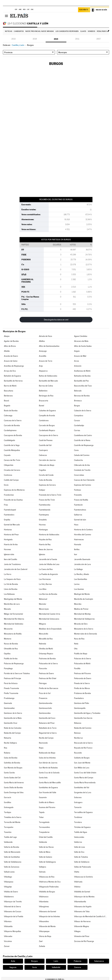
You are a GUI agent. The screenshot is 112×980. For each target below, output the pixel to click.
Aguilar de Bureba (11, 341)
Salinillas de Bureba (12, 763)
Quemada (8, 703)
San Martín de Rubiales (48, 768)
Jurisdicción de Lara (82, 564)
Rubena (7, 753)
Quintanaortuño (45, 708)
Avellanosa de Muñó (82, 371)
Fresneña (78, 495)
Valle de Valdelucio (82, 862)
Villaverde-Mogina (82, 926)
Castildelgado (9, 440)
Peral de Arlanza (11, 683)
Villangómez (44, 907)
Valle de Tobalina (81, 857)
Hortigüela (8, 540)
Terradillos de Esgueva (83, 812)
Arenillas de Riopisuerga (14, 366)
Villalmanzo (44, 897)
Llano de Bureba (11, 589)
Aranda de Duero (11, 356)
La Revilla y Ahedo (82, 574)
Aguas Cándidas (81, 336)
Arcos (76, 361)
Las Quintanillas (81, 579)
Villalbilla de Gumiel (82, 892)
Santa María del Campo (84, 778)
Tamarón (78, 807)
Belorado (78, 391)
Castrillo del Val (45, 445)
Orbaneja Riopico (46, 654)
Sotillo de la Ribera (47, 802)
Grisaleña (43, 520)
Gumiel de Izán (80, 520)
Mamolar (43, 604)
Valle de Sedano (45, 857)
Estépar (42, 490)
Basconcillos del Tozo (83, 386)
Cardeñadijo (79, 425)
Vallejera (43, 867)
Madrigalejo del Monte (13, 599)
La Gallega (78, 569)
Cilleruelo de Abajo (47, 465)
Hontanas (8, 530)
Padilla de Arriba (11, 659)
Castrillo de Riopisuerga (84, 445)
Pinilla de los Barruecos (49, 688)
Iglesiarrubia (9, 554)
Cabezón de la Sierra (83, 411)
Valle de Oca (79, 852)
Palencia (78, 961)
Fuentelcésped (10, 510)
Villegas (77, 931)
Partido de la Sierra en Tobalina (17, 673)
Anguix (77, 351)
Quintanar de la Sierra (13, 713)
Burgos (77, 406)
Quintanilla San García (83, 718)
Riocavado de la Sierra (83, 743)
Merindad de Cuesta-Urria (50, 614)
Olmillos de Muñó (46, 649)
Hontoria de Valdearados (49, 535)
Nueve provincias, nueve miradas (40, 31)
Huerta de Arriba (11, 544)
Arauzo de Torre (46, 361)
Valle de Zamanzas (12, 867)
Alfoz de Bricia (10, 346)
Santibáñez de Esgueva (48, 788)
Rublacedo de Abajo (47, 753)
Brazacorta (44, 401)
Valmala (42, 872)
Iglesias (42, 554)
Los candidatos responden (67, 31)
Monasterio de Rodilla (13, 634)
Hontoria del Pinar (11, 535)
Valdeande (8, 842)
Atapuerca (43, 371)
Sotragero (78, 802)
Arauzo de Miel (80, 356)
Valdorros (78, 842)
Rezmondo (43, 743)
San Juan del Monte (82, 763)
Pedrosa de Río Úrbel (48, 678)
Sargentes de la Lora (83, 792)
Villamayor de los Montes (84, 897)
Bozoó (6, 401)
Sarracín (8, 797)
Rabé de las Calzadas (13, 728)
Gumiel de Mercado (12, 525)
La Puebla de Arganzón (48, 574)
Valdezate (43, 842)
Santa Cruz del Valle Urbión (85, 773)
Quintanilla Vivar (11, 723)
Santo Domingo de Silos (14, 792)
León (56, 961)
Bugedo (7, 406)
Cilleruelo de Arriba (82, 465)
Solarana (78, 797)
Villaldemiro (9, 897)
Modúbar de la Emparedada (50, 629)
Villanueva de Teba (82, 912)
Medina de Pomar (81, 609)
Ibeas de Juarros (46, 549)
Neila (76, 644)
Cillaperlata (9, 465)
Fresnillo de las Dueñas (13, 500)
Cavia (76, 450)
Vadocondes (79, 837)
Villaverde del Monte (47, 926)
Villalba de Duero (11, 892)
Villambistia (44, 902)
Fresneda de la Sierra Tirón (50, 495)
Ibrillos (77, 549)
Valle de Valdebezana (13, 862)
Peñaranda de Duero (83, 678)
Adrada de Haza (45, 336)
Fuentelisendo (45, 510)
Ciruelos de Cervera (12, 470)
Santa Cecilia (9, 773)
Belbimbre (43, 391)
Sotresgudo (9, 807)
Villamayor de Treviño (13, 902)
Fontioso (78, 490)
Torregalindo (44, 822)
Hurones (7, 549)
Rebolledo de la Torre (48, 728)
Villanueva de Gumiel (47, 912)
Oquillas (7, 654)
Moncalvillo (44, 634)
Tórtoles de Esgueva (82, 827)
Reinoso (77, 733)
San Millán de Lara (82, 768)
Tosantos (8, 832)
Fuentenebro (9, 515)
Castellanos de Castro (83, 435)
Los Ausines (79, 589)
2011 (77, 39)
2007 (99, 39)
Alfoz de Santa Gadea (83, 346)
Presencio (43, 698)
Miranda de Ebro (81, 624)
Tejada (42, 812)
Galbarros (78, 515)
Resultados (102, 31)
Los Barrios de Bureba (48, 594)
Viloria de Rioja (45, 936)
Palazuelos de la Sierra (48, 664)
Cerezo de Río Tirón (12, 460)
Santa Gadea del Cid (12, 778)
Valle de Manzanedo (12, 852)
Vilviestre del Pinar (82, 936)
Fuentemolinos (80, 510)
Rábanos (78, 723)
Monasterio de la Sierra (84, 629)
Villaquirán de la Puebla (14, 916)
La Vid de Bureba (11, 584)
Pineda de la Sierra (82, 683)
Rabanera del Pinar (47, 723)
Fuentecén (78, 505)
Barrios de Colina (46, 386)
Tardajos (8, 812)
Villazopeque (44, 931)
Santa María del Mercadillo (50, 783)
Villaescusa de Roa (47, 877)
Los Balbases (9, 594)
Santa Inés (43, 778)
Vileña (77, 872)
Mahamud (43, 599)
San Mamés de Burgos (13, 768)
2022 (13, 39)
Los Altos (43, 589)
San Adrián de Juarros (48, 763)
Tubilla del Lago (10, 837)
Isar (76, 554)
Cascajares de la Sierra (48, 435)
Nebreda (43, 644)
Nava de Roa (79, 639)
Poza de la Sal (45, 693)
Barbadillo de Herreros (13, 381)
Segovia (13, 967)
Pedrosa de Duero (46, 673)
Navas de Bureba (11, 644)
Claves (83, 31)
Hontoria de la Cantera (83, 530)
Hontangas (43, 530)
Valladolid (56, 967)
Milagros (42, 624)
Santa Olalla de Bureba (13, 788)
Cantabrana (44, 420)
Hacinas (42, 525)
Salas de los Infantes (47, 758)
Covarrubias (79, 475)
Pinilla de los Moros (82, 688)
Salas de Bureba (11, 758)
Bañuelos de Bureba (82, 376)
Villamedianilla (80, 902)
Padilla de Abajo (81, 654)
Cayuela (7, 455)
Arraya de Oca (10, 371)
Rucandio (78, 753)
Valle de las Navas (46, 847)
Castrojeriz (43, 450)
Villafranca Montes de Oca (50, 882)
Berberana (8, 396)
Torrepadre (9, 827)
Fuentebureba (45, 505)
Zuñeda (42, 946)
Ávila (13, 961)
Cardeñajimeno (10, 430)
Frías (6, 505)
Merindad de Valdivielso (14, 624)
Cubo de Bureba (45, 480)
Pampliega (8, 668)
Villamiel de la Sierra (12, 907)
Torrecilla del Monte (12, 822)
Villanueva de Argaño (83, 907)
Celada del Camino (82, 455)
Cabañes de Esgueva (47, 411)
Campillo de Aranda (47, 416)
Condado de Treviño (82, 470)
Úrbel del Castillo (46, 837)
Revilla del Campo (46, 738)
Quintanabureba (46, 703)
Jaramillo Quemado (82, 559)
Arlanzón (78, 366)
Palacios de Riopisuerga (14, 664)
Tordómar (78, 817)
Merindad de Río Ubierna (14, 619)
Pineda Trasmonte (11, 688)
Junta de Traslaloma (12, 564)
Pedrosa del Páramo (82, 673)
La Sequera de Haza (12, 579)
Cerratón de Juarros (47, 460)
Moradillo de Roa (46, 639)
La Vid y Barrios (45, 584)
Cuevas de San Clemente (84, 480)
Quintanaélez (9, 708)
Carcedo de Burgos (47, 425)
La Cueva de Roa (46, 569)
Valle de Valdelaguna (47, 862)
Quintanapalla (80, 708)
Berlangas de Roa (46, 396)
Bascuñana (9, 391)
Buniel (41, 406)
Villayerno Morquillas (12, 931)
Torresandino (44, 827)
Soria (34, 967)
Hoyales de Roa (45, 540)
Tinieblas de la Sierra (13, 817)
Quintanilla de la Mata (13, 718)
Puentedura (79, 698)
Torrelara (78, 822)
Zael (41, 941)
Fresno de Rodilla (81, 500)
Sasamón (43, 797)
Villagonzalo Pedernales (49, 887)
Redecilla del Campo (12, 733)
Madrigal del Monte (82, 594)
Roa (6, 748)
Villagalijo (8, 887)
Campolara (79, 416)
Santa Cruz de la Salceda (49, 773)
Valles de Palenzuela (82, 867)
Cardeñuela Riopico (47, 430)
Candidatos (19, 31)
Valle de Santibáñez (12, 857)
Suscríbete (84, 10)
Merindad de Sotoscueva (49, 619)
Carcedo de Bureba (12, 425)
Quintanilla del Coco (47, 718)
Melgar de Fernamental (13, 614)
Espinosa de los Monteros (14, 490)
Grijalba (7, 520)
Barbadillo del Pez (81, 381)
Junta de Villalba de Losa (49, 564)
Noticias (9, 31)
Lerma (77, 584)
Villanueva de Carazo (13, 912)
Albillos (42, 341)
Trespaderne (44, 832)
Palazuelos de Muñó (82, 664)
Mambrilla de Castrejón (84, 599)
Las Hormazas (45, 579)
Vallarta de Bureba (12, 847)
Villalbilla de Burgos (47, 892)
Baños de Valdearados (48, 376)
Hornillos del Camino (83, 535)
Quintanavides (45, 713)
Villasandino (44, 921)
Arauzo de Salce (11, 361)
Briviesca (78, 401)
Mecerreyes (44, 609)
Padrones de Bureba (47, 659)
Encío (6, 485)
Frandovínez (9, 495)
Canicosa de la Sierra (13, 420)
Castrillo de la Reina (82, 440)
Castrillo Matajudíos (12, 450)
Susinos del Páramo (47, 807)
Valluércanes (9, 872)
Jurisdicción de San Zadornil (16, 569)
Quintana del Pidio (82, 703)
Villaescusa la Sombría (83, 877)
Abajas (7, 336)
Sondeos (91, 31)
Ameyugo (43, 351)
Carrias (77, 430)
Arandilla (43, 356)
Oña (76, 649)
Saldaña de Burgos (82, 758)
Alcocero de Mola (81, 341)
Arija (41, 366)
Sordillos (8, 802)
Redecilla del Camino (83, 728)
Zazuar (7, 946)
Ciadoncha (78, 460)
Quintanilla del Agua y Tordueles (87, 713)
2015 (56, 39)
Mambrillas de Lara (12, 604)
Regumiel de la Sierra (48, 733)
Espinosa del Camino (83, 485)
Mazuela (7, 609)
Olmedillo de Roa (11, 649)
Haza (76, 525)
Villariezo (8, 921)
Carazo (77, 420)
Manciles (78, 604)
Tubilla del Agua (81, 832)
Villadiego (8, 877)
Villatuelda (8, 926)
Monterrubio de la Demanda (86, 634)
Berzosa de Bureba (82, 396)
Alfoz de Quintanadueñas (49, 346)
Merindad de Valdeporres (84, 619)
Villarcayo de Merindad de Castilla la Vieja (91, 916)
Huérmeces (79, 540)
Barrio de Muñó (10, 386)
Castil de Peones (46, 440)
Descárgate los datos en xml (56, 320)
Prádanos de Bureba (82, 693)
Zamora (78, 967)
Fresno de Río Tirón (47, 500)
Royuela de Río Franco (83, 748)
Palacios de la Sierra (83, 659)
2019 (35, 39)
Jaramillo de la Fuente (48, 559)
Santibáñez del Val (82, 788)
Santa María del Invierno (14, 783)
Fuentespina (44, 515)
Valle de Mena (45, 852)
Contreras (8, 475)
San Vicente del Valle (48, 792)
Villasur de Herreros (82, 921)
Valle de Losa (79, 847)
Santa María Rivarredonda (85, 783)
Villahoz (77, 887)
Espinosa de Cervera (47, 485)
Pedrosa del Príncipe (12, 678)
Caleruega (8, 416)
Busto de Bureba (11, 411)
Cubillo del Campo (11, 480)
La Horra (8, 574)
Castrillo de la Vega (12, 445)
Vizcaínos (8, 941)
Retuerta (8, 738)
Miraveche (8, 629)
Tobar (41, 817)
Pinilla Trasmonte (11, 693)
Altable (7, 351)
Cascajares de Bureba (13, 435)
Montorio (8, 639)
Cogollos (42, 470)
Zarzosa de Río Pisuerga (84, 941)
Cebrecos (43, 455)
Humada (78, 544)
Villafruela (78, 882)
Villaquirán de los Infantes (49, 916)
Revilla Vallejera (10, 743)
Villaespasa (9, 882)
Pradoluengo (9, 698)
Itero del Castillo (10, 559)
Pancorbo (43, 668)
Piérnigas (43, 683)
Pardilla (77, 668)
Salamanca (99, 961)
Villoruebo (8, 936)
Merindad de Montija (82, 614)
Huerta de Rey (45, 544)
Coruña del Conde (46, 475)
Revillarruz (78, 738)
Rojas (41, 748)
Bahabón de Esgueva (12, 376)
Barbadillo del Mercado (48, 381)
